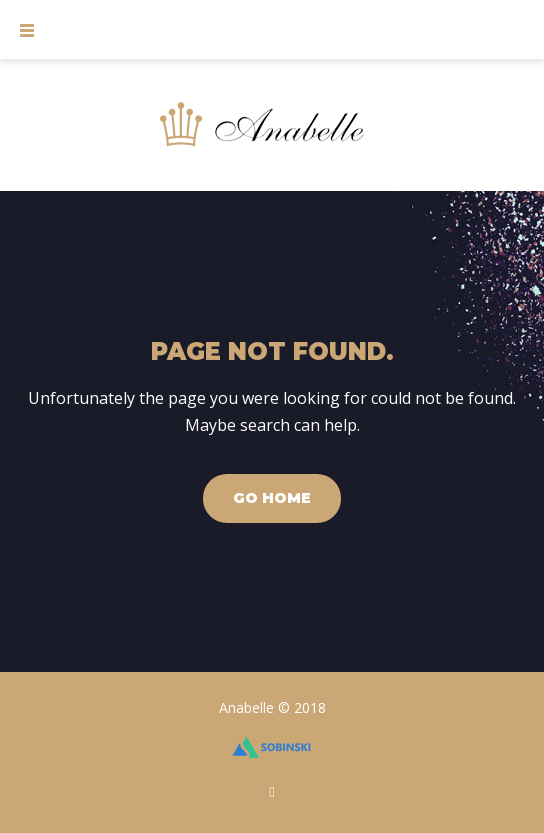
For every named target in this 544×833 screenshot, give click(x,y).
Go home (272, 498)
